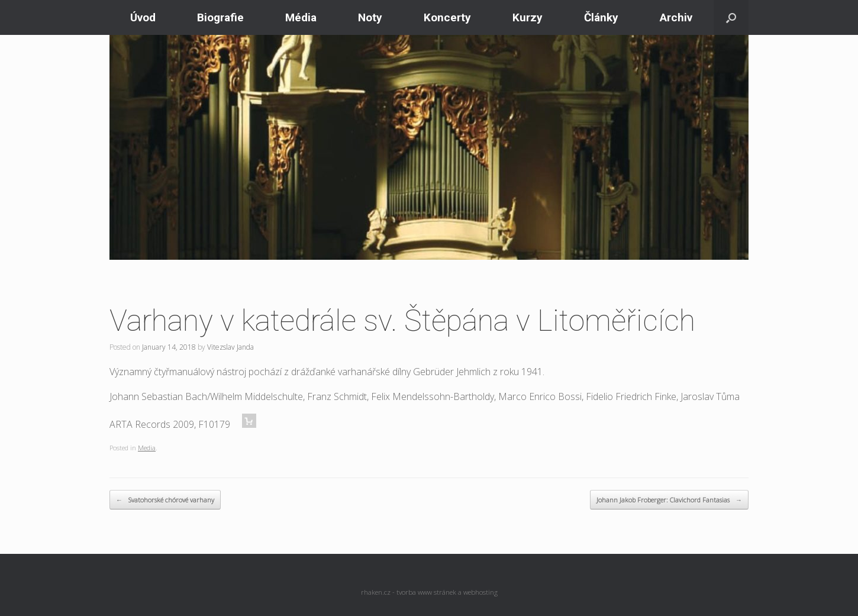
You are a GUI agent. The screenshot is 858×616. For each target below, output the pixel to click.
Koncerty (447, 17)
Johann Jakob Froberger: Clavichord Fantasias (669, 500)
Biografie (220, 17)
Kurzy (528, 17)
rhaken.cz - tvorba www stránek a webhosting (429, 592)
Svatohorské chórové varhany (165, 500)
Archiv (676, 17)
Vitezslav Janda (230, 347)
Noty (370, 17)
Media (147, 448)
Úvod (143, 17)
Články (601, 17)
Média (301, 17)
